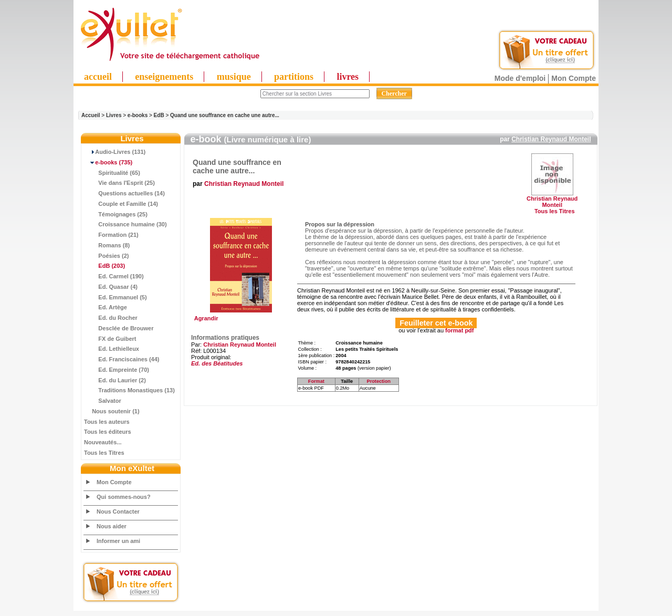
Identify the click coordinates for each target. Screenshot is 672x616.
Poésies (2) (106, 256)
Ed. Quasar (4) (111, 287)
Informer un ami (118, 541)
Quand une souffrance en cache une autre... (225, 115)
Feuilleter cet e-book (436, 323)
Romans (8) (107, 245)
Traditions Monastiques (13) (129, 390)
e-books (138, 115)
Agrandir (240, 316)
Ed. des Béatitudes (217, 363)
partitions (294, 77)
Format (316, 381)
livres (348, 77)
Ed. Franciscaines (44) (122, 359)
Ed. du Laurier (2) (115, 380)
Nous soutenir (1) (112, 411)
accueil (98, 77)
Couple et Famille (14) (121, 204)
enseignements (164, 77)
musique (234, 77)
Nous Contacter (118, 511)
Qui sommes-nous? (124, 497)
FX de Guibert (110, 339)
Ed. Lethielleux (112, 349)
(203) (104, 266)
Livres (114, 115)
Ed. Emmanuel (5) (115, 297)
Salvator (103, 401)
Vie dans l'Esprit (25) (119, 183)
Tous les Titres (104, 453)
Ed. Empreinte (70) (117, 370)
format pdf (459, 330)
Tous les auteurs (107, 422)
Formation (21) (111, 235)
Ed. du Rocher (111, 318)
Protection (379, 381)
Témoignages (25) (116, 214)
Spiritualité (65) (112, 173)
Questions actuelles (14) (124, 193)
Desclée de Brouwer (119, 328)
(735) (108, 162)
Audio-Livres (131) (115, 152)
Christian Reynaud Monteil (551, 139)
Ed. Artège (106, 307)
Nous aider (112, 526)
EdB (159, 115)
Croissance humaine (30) (125, 224)
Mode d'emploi (520, 78)
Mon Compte (574, 78)
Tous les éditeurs (108, 432)
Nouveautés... (103, 442)
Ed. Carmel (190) (114, 276)
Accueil (91, 115)
